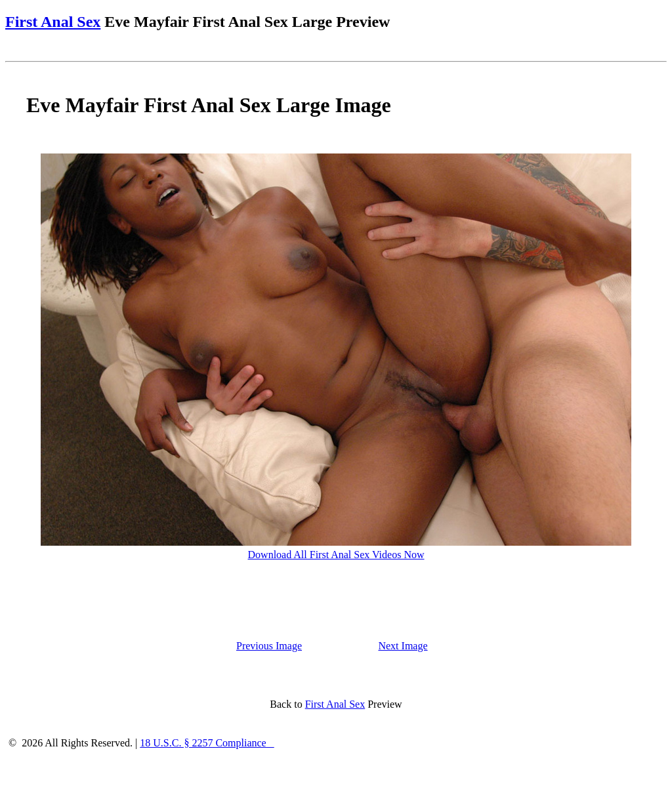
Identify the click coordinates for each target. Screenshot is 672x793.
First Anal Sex (53, 22)
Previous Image (269, 646)
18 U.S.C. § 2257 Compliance (207, 743)
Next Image (403, 646)
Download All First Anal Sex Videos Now (336, 555)
